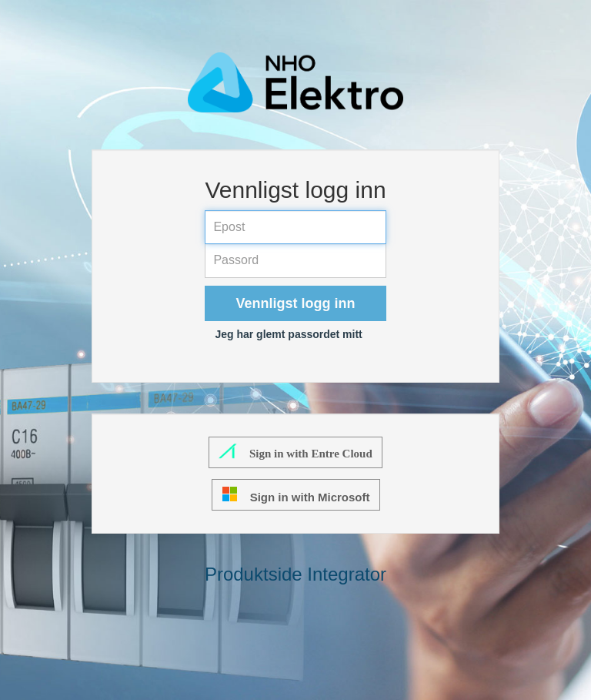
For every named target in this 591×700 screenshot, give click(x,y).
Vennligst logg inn (296, 303)
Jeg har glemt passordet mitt (288, 334)
